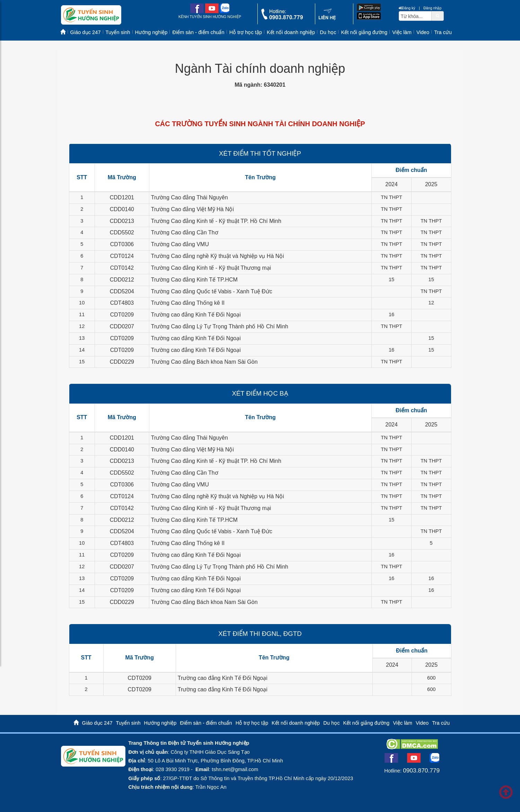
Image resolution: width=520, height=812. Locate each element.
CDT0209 (122, 315)
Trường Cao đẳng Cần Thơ (185, 232)
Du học (328, 32)
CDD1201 (122, 197)
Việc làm (402, 32)
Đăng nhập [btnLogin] (432, 8)
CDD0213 (122, 221)
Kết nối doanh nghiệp (291, 32)
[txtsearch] (415, 16)
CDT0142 (122, 268)
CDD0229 (122, 362)
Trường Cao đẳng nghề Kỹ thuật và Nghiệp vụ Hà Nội (218, 256)
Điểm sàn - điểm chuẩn (198, 32)
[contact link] (327, 19)
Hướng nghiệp (151, 32)
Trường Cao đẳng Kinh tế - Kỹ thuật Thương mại (211, 268)
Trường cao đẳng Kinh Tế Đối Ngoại (196, 315)
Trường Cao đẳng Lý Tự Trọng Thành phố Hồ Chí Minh (220, 326)
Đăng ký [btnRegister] (407, 8)
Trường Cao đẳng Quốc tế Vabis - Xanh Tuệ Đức (212, 291)
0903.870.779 (421, 770)
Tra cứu (443, 32)
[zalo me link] (224, 12)
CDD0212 (122, 280)
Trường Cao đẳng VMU (180, 244)
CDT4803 (122, 303)
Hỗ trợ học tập (246, 32)
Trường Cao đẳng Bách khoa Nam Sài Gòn (204, 362)
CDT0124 (122, 256)
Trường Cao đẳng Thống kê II (188, 303)
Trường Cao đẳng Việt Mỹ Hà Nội (192, 209)
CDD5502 (122, 232)
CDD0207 (122, 326)
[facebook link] (197, 12)
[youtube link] (212, 12)
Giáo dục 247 (86, 32)
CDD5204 (122, 291)
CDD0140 (122, 209)
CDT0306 (122, 244)
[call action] (282, 18)
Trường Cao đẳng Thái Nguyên (190, 197)
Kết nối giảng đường (364, 32)
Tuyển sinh (118, 32)
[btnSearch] (438, 16)
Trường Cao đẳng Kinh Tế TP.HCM (194, 280)
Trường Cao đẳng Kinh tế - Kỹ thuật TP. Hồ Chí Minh (216, 221)
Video (423, 32)
